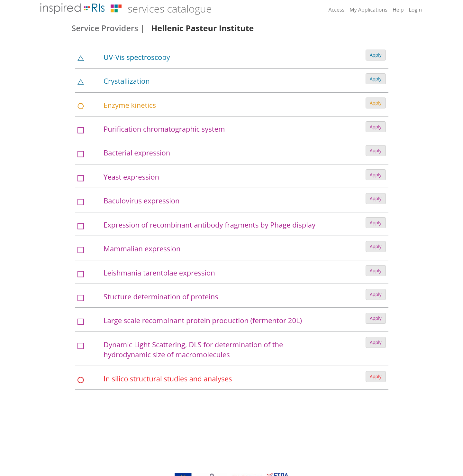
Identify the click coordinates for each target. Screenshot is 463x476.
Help (398, 10)
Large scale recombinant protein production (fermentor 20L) (203, 320)
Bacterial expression (137, 153)
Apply (376, 55)
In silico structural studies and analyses (168, 378)
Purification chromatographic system (164, 129)
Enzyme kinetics (130, 105)
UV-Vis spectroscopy (137, 57)
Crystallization (127, 81)
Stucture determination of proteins (161, 296)
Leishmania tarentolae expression (159, 273)
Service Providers (105, 28)
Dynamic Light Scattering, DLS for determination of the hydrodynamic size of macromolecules (193, 349)
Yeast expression (131, 177)
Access (336, 10)
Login (415, 10)
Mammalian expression (142, 248)
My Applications (368, 10)
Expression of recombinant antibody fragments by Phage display (209, 225)
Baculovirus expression (141, 201)
